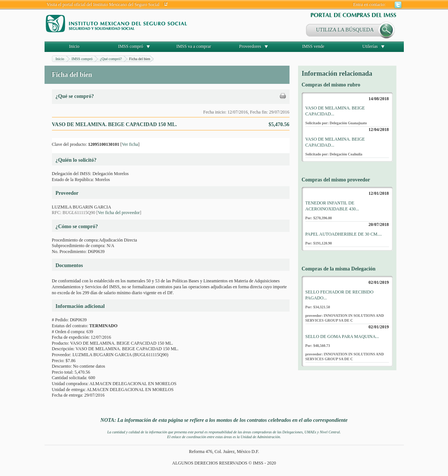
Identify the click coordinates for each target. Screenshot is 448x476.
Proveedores (250, 46)
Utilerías (370, 46)
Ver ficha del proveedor (119, 213)
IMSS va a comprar (194, 46)
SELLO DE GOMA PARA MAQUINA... (342, 337)
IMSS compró (131, 46)
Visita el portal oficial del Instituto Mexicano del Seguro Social (103, 4)
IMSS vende (313, 46)
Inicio (74, 46)
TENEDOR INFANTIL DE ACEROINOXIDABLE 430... (332, 206)
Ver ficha (130, 144)
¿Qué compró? (111, 59)
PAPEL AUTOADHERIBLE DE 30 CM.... (344, 234)
